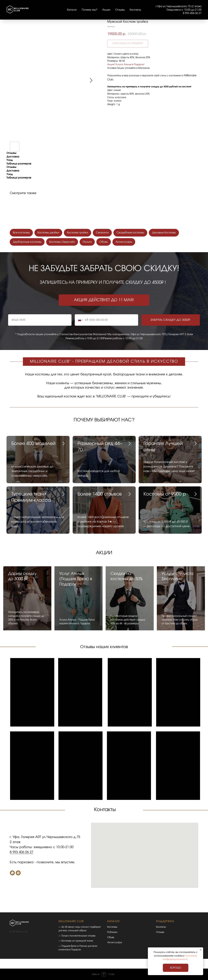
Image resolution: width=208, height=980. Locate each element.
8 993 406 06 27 (22, 852)
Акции (106, 10)
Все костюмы (21, 233)
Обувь (104, 242)
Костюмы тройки (78, 233)
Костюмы (112, 927)
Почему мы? (90, 10)
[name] (40, 320)
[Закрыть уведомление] (201, 950)
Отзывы (120, 10)
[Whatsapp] (12, 873)
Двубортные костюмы (27, 242)
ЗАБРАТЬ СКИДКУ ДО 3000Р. (171, 320)
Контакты (135, 10)
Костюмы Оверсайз (62, 242)
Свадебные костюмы (130, 233)
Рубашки (112, 932)
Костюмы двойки (48, 233)
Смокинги (102, 233)
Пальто (87, 242)
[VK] (18, 873)
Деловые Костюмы (164, 233)
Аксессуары (124, 242)
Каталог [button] (72, 10)
